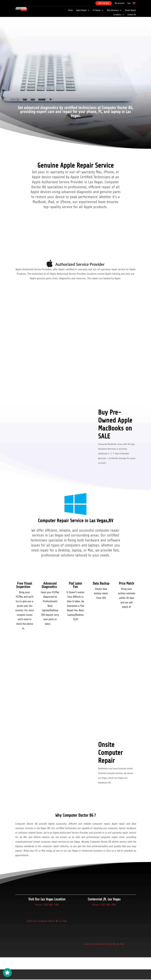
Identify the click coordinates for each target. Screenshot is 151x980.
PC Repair (97, 10)
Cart (129, 3)
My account (120, 3)
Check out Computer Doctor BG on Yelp (47, 921)
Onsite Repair (130, 10)
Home (70, 10)
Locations (117, 15)
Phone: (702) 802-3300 (47, 905)
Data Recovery (113, 10)
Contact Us (132, 15)
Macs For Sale (104, 3)
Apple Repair (81, 10)
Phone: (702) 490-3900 (104, 905)
